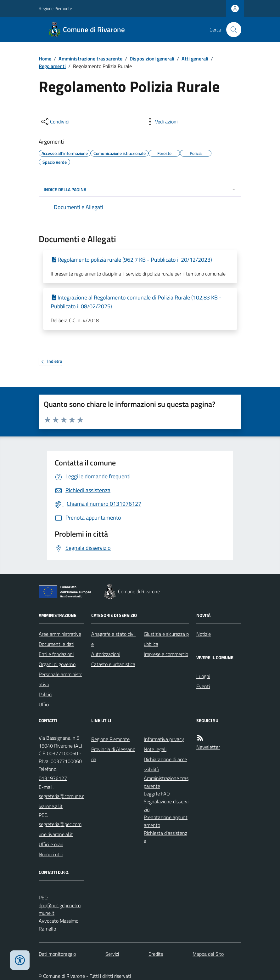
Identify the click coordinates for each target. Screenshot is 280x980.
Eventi (203, 686)
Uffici (44, 704)
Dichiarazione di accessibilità (165, 764)
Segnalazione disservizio (166, 805)
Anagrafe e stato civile (113, 639)
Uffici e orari (51, 844)
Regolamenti (52, 66)
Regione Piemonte (55, 8)
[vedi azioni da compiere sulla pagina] (161, 122)
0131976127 (53, 778)
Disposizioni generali (152, 59)
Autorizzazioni (106, 654)
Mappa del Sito (208, 954)
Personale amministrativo (60, 679)
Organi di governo (57, 664)
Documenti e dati (56, 644)
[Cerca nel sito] (231, 30)
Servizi (112, 954)
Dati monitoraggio (57, 954)
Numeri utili (51, 854)
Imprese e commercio (166, 654)
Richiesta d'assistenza (165, 837)
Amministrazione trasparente (90, 59)
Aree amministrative (60, 634)
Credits (156, 954)
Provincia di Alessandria (113, 754)
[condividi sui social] (55, 122)
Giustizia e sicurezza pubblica (166, 639)
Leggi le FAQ (157, 794)
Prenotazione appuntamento (166, 821)
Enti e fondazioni (56, 654)
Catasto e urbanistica (113, 664)
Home (45, 59)
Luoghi (203, 676)
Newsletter (208, 747)
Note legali (155, 749)
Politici (45, 694)
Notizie (204, 634)
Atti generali (195, 59)
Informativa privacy (164, 739)
